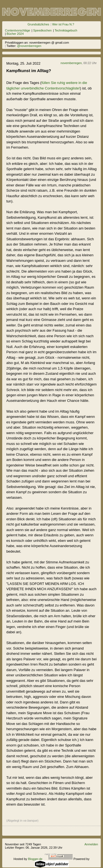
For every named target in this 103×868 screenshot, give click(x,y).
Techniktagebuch (66, 30)
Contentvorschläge (18, 30)
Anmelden (91, 844)
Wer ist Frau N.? (63, 24)
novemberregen (71, 63)
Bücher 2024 (15, 34)
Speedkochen (42, 30)
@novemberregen (29, 46)
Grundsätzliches (38, 24)
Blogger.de (35, 859)
